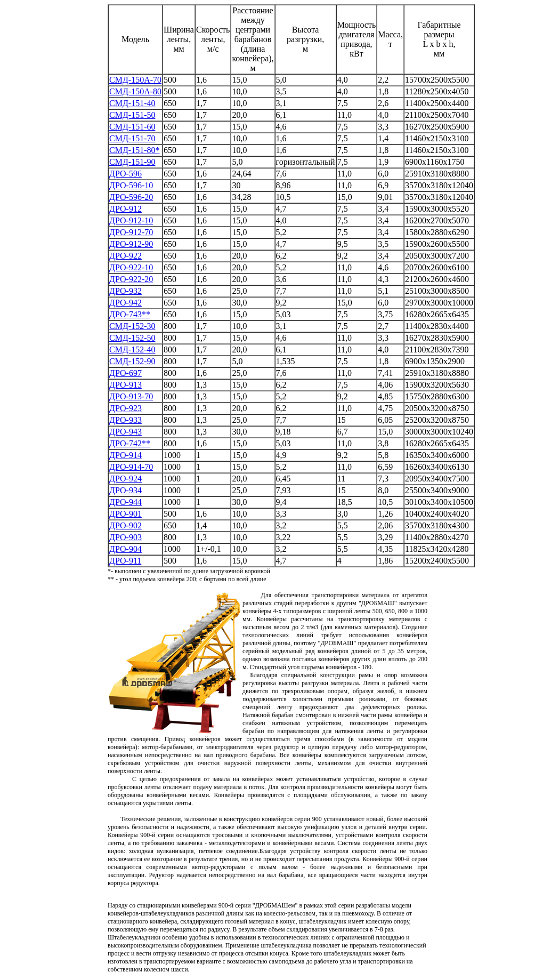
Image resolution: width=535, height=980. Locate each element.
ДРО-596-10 (131, 185)
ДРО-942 (125, 303)
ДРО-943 (125, 432)
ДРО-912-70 (131, 232)
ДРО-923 (125, 408)
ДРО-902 (125, 525)
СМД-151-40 (132, 103)
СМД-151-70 (132, 138)
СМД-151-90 (132, 162)
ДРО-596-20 (131, 197)
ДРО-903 (125, 537)
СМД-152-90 (132, 361)
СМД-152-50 (132, 338)
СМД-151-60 (132, 127)
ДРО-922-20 (131, 279)
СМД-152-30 (132, 326)
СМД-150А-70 (135, 80)
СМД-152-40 (132, 350)
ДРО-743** (130, 314)
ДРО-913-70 (131, 396)
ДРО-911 (125, 561)
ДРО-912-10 (131, 220)
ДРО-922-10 (131, 267)
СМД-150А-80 (135, 91)
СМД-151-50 (132, 115)
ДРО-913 (125, 385)
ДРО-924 (125, 479)
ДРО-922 (125, 256)
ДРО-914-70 (131, 467)
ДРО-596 (125, 174)
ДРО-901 (125, 514)
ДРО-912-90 (131, 244)
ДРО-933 (125, 420)
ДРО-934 (125, 490)
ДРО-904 (125, 549)
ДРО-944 (125, 502)
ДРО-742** (130, 443)
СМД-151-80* (134, 150)
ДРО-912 (125, 209)
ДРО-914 (125, 455)
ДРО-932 (125, 291)
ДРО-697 (125, 373)
